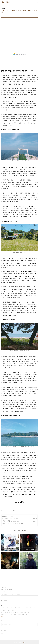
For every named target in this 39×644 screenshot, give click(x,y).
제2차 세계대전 (5, 614)
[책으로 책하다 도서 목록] (7, 590)
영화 (25, 610)
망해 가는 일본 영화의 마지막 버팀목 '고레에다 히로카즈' (12, 523)
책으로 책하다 (6, 2)
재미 (18, 610)
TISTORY (20, 642)
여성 (15, 612)
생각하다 (4, 516)
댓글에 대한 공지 (5, 587)
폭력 (3, 612)
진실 (30, 612)
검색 (36, 624)
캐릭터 (34, 610)
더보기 (3, 617)
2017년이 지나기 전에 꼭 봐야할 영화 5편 (10, 519)
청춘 (21, 610)
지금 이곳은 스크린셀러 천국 (7, 520)
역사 (29, 610)
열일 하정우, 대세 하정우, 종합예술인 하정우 (10, 522)
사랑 (15, 614)
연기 (15, 608)
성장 (31, 608)
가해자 (19, 608)
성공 (22, 612)
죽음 (11, 614)
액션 (27, 608)
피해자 (13, 610)
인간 (7, 608)
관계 (27, 614)
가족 (3, 608)
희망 (11, 608)
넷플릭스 (4, 610)
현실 (11, 612)
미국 (7, 612)
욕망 (26, 612)
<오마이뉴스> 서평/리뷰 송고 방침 (9, 592)
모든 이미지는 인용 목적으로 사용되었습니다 (11, 594)
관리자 (24, 642)
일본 (9, 610)
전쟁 (35, 608)
